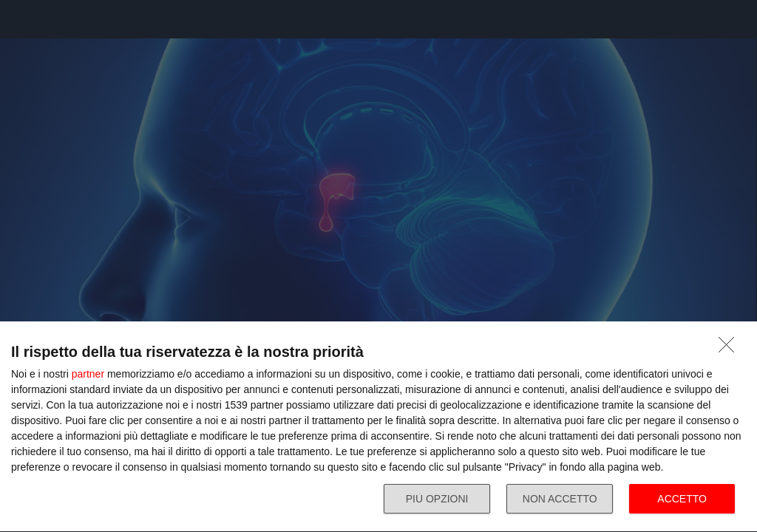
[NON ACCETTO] (730, 349)
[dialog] (378, 427)
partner (88, 374)
